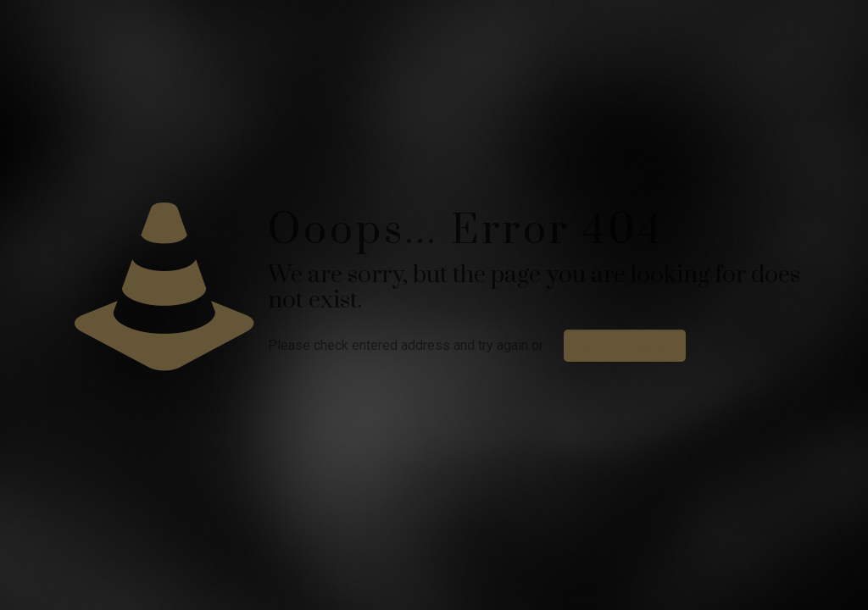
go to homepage (625, 346)
